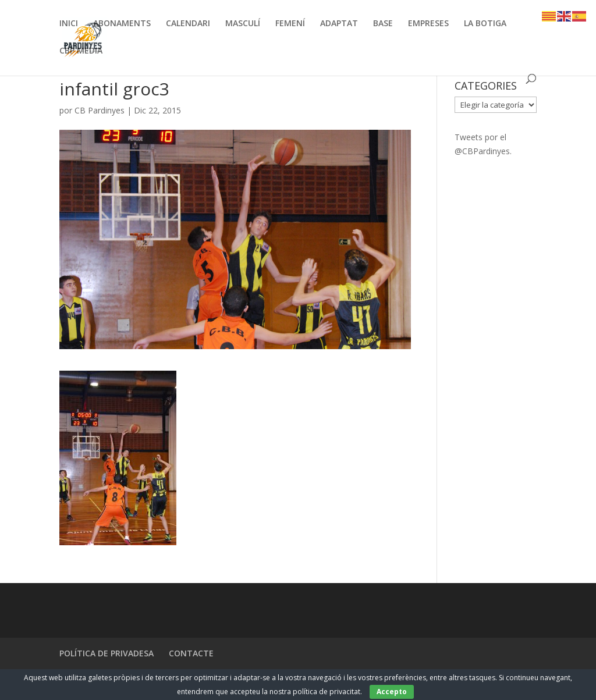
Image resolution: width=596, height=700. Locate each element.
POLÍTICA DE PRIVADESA (107, 653)
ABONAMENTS (122, 24)
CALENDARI (188, 24)
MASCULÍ (243, 24)
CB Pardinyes (100, 110)
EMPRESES (428, 24)
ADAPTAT (339, 24)
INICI (69, 24)
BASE (383, 24)
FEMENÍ (290, 24)
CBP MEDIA (81, 51)
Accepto (392, 692)
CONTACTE (191, 653)
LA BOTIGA (485, 24)
